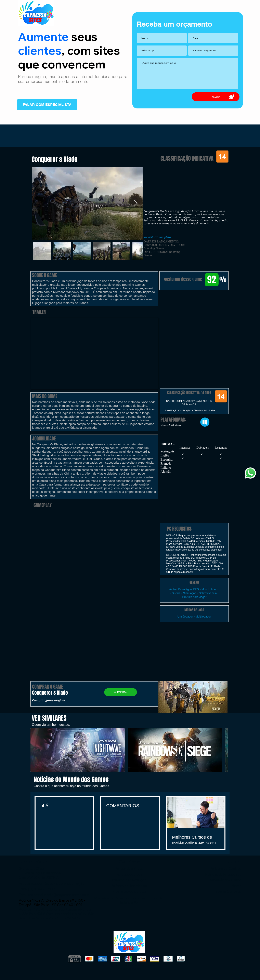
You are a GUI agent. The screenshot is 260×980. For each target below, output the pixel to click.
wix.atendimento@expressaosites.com (59, 895)
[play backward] (36, 750)
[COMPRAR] (121, 692)
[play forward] (223, 750)
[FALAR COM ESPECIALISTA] (47, 105)
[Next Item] (136, 203)
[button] (194, 311)
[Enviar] (216, 97)
